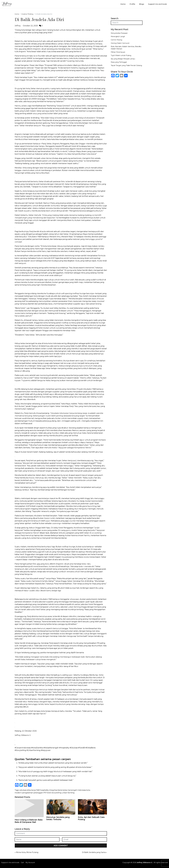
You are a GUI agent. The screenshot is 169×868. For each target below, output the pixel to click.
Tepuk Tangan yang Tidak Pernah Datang (126, 65)
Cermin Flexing (116, 40)
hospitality (44, 790)
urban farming (68, 793)
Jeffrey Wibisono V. (23, 735)
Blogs (142, 4)
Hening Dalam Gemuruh (120, 43)
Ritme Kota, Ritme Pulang (27, 852)
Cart (22, 863)
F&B (38, 790)
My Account (30, 863)
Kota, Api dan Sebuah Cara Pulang (91, 818)
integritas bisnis (56, 790)
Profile (132, 4)
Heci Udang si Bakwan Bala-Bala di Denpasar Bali (29, 821)
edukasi (23, 790)
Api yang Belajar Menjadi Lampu (123, 59)
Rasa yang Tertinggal (119, 62)
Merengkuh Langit (118, 36)
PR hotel (47, 793)
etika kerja (31, 790)
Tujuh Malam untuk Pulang (121, 55)
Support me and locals (157, 4)
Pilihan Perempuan (118, 52)
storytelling (56, 793)
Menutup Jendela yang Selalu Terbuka (58, 818)
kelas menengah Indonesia (74, 790)
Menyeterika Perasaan (119, 33)
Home (123, 4)
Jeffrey (18, 26)
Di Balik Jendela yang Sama (94, 852)
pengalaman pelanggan (33, 793)
